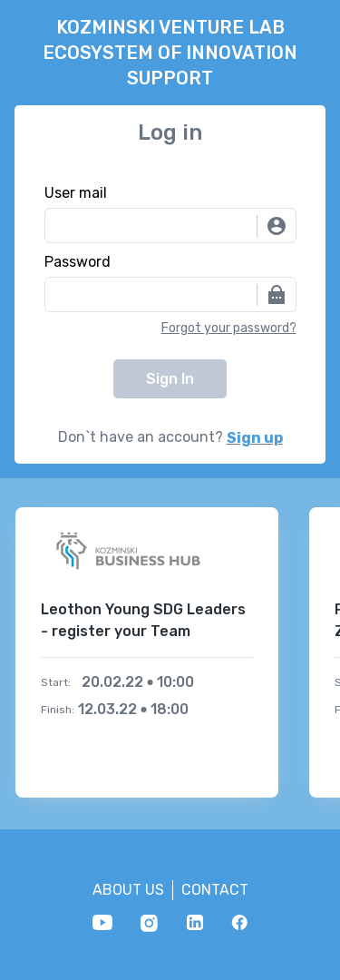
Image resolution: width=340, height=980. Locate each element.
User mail (76, 193)
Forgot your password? (229, 328)
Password (78, 262)
